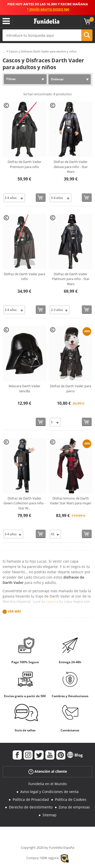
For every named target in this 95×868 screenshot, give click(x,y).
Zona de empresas (74, 807)
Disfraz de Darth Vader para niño (24, 276)
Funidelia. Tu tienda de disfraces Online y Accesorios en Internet (47, 21)
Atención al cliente (48, 772)
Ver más (14, 611)
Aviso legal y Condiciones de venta (49, 792)
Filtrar (11, 79)
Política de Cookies (71, 799)
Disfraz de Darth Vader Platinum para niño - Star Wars (71, 279)
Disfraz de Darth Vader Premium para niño (24, 164)
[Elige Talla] (14, 198)
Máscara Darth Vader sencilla (24, 389)
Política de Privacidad (31, 799)
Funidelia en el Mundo (48, 784)
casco (51, 602)
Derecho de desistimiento (31, 807)
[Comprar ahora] (41, 198)
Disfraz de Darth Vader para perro (71, 389)
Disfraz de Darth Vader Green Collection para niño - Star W (24, 503)
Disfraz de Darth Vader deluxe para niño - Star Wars (71, 167)
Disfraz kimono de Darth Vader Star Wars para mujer (71, 501)
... (4, 52)
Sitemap (50, 815)
